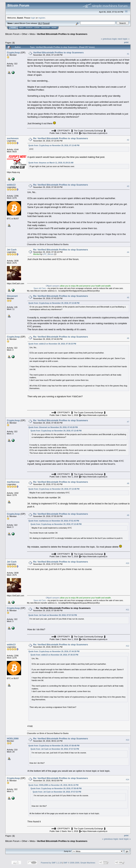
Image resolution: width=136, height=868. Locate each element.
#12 (127, 646)
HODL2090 (13, 739)
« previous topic (109, 39)
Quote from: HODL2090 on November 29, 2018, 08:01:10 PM (53, 785)
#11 (127, 610)
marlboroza (13, 482)
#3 (128, 186)
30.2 (40, 23)
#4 (128, 252)
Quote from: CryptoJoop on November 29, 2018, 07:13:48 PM (54, 145)
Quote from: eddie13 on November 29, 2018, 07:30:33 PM (52, 344)
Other (25, 34)
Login (37, 28)
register (42, 18)
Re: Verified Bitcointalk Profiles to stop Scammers (61, 138)
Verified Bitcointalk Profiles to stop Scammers (62, 34)
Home (13, 28)
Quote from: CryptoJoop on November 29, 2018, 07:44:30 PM (54, 651)
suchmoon (13, 138)
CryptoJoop (13, 53)
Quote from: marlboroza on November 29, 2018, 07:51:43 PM (54, 521)
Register (46, 28)
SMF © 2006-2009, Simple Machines (79, 863)
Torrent (46, 23)
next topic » (124, 39)
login (33, 18)
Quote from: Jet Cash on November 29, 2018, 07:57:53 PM (53, 615)
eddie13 (11, 185)
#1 (128, 54)
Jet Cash (12, 250)
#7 (128, 422)
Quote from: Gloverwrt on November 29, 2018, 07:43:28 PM (53, 427)
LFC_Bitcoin (48, 254)
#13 (127, 740)
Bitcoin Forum (12, 34)
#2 (128, 140)
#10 (127, 563)
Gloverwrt (12, 296)
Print (126, 42)
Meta (32, 34)
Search (29, 28)
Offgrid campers (53, 286)
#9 (128, 515)
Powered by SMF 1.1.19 (51, 863)
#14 (127, 779)
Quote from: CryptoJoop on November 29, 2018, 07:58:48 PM (54, 746)
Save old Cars (40, 288)
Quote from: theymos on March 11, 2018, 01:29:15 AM (51, 163)
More (54, 28)
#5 (128, 298)
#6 (128, 338)
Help (21, 28)
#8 (128, 483)
